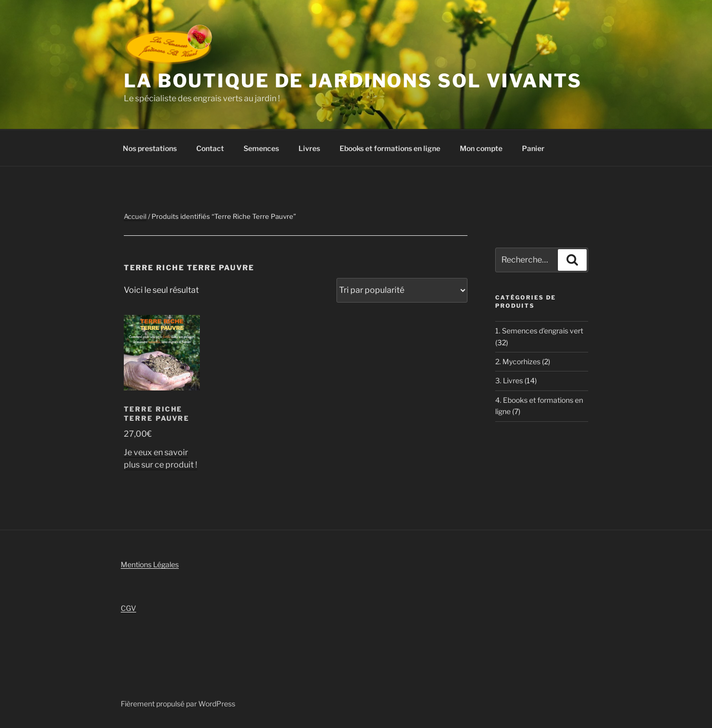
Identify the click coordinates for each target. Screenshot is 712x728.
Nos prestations (150, 148)
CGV (128, 608)
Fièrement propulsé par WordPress (178, 704)
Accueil (135, 216)
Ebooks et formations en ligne (390, 148)
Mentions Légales (150, 564)
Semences (261, 148)
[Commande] (402, 290)
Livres (309, 148)
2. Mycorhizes (518, 361)
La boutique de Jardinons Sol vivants (353, 81)
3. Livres (509, 380)
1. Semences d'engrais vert (539, 331)
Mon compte (481, 148)
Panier (533, 148)
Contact (210, 148)
